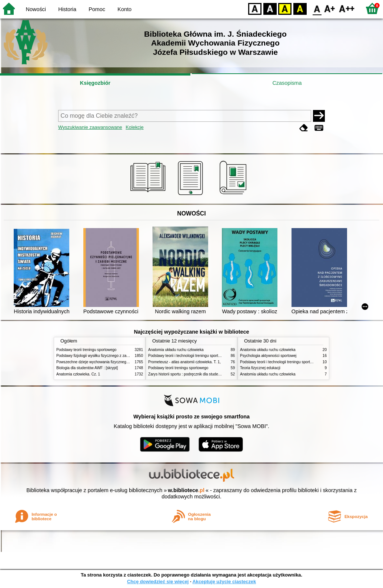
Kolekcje (134, 127)
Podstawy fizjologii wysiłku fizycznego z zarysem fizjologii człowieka (112, 356)
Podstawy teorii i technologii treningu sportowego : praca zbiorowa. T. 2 (207, 356)
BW (270, 8)
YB (285, 8)
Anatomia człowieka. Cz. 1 (78, 374)
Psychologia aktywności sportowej (268, 356)
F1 (330, 8)
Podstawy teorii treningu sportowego (86, 350)
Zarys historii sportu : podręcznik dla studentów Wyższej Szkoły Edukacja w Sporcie (217, 374)
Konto (124, 9)
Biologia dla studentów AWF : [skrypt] (87, 368)
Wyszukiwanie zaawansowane (90, 127)
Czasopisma (287, 83)
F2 (347, 8)
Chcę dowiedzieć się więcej (158, 582)
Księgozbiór (95, 83)
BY (300, 8)
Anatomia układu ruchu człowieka (176, 350)
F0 (317, 8)
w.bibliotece (186, 490)
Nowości (36, 9)
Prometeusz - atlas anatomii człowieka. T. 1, (184, 362)
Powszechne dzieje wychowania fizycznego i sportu (99, 362)
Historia (67, 9)
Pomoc (97, 9)
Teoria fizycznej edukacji (260, 368)
